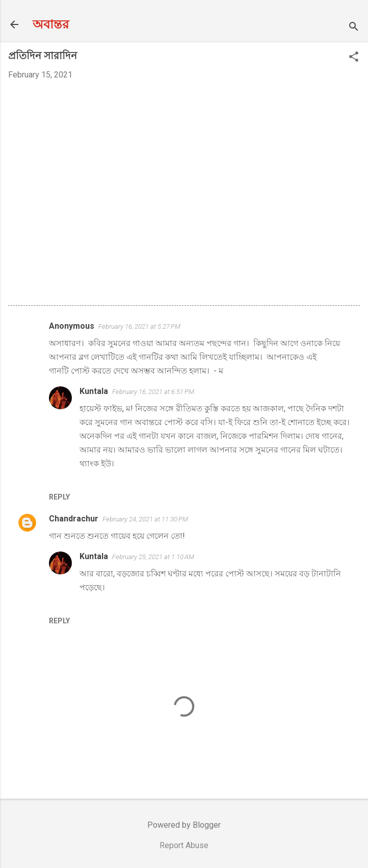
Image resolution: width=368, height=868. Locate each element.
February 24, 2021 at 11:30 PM (145, 519)
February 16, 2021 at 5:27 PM (139, 326)
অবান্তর (51, 24)
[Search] (354, 28)
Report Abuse (184, 845)
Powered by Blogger (184, 825)
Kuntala (94, 391)
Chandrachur (74, 519)
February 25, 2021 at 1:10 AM (153, 557)
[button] (354, 58)
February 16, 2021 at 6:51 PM (153, 392)
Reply (59, 497)
